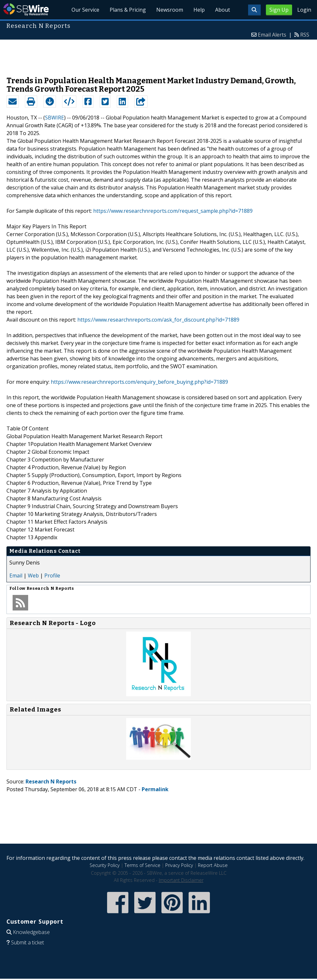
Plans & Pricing (128, 10)
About (223, 10)
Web (33, 575)
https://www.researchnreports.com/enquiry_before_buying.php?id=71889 (139, 382)
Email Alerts (272, 35)
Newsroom (170, 10)
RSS (305, 35)
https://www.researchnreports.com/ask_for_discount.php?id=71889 (158, 320)
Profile (52, 575)
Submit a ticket (27, 942)
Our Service (85, 10)
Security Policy (105, 865)
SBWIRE (55, 118)
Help (199, 10)
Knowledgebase (31, 932)
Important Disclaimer (181, 880)
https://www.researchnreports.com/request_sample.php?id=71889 (173, 211)
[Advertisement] (158, 55)
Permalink (155, 789)
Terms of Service (142, 865)
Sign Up (279, 10)
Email (16, 575)
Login (304, 10)
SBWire (26, 10)
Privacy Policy (179, 865)
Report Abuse (213, 865)
